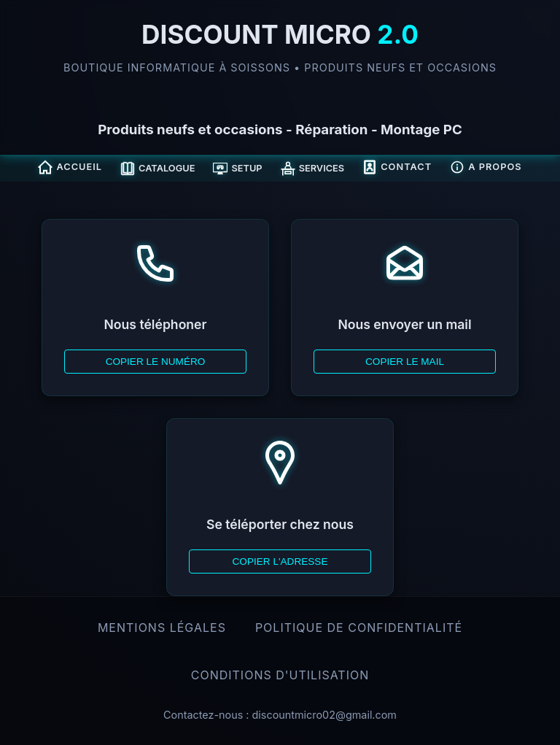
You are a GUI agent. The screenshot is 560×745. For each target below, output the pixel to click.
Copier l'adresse (280, 561)
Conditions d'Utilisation (280, 675)
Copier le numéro (156, 362)
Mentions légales (162, 628)
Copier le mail (405, 362)
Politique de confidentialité (359, 628)
